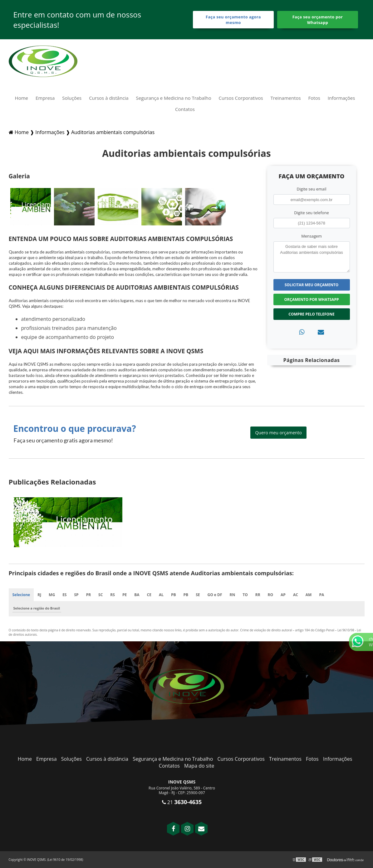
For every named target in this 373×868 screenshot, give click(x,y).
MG (52, 595)
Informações (341, 98)
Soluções (72, 98)
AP (283, 595)
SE (198, 595)
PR (88, 595)
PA (321, 595)
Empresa (45, 98)
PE (125, 595)
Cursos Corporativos (241, 98)
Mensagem (312, 236)
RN (233, 595)
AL (161, 595)
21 (182, 802)
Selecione (21, 595)
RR (258, 595)
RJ (39, 595)
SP (76, 595)
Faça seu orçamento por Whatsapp (318, 20)
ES (64, 595)
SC (101, 595)
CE (149, 595)
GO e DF (215, 595)
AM (309, 595)
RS (113, 595)
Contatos (185, 109)
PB (174, 595)
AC (296, 595)
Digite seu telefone (311, 213)
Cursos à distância (109, 98)
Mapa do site (199, 766)
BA (137, 595)
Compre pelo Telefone (311, 314)
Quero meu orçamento (278, 433)
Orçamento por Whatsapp (312, 299)
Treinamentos (286, 98)
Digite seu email (312, 189)
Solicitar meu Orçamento (312, 285)
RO (270, 595)
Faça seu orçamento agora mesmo (233, 20)
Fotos (314, 98)
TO (245, 595)
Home (22, 98)
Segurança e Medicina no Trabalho (174, 98)
